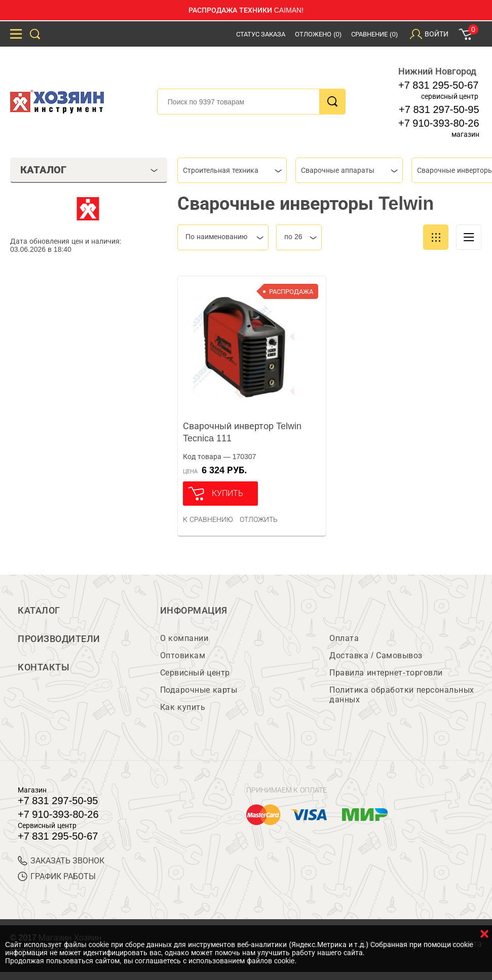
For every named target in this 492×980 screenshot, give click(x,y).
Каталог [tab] (89, 170)
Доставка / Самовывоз (376, 655)
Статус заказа (261, 34)
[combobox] (232, 170)
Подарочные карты (199, 690)
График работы (57, 876)
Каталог (39, 611)
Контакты (44, 667)
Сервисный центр (195, 673)
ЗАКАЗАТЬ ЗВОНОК (61, 861)
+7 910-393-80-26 (439, 123)
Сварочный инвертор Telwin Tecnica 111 (242, 432)
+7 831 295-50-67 (438, 85)
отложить (259, 519)
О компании (184, 638)
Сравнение (374, 34)
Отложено (318, 34)
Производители (59, 639)
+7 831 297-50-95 (439, 109)
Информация (194, 611)
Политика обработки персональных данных (402, 695)
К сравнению (208, 519)
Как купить (183, 707)
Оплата (344, 638)
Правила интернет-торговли (386, 673)
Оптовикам (183, 655)
